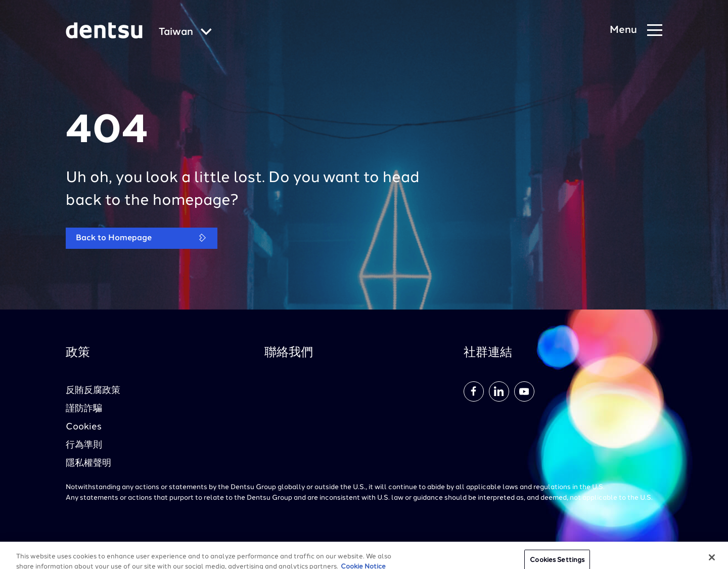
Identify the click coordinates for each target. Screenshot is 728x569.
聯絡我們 (289, 353)
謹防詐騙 (84, 409)
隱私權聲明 (88, 463)
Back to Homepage (142, 238)
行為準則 (84, 445)
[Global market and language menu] (185, 33)
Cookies (84, 427)
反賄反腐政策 (93, 390)
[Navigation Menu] (636, 31)
